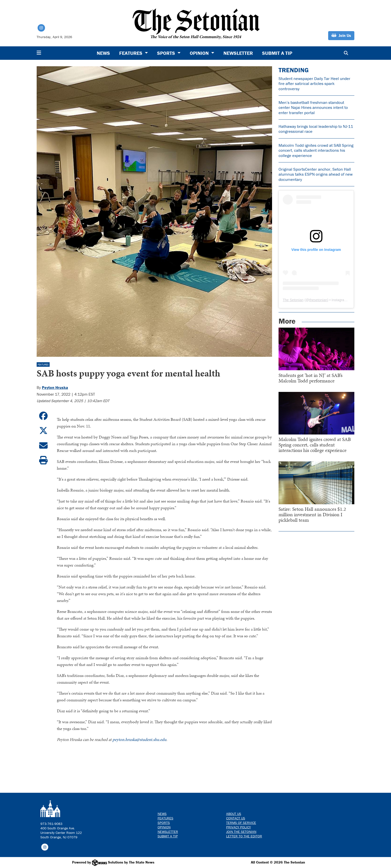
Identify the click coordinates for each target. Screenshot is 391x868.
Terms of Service (241, 823)
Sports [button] (167, 53)
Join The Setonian (241, 832)
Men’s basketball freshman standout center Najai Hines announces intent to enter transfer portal (313, 108)
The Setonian (293, 300)
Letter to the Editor (244, 836)
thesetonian (318, 300)
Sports (164, 823)
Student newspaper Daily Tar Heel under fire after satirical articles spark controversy (314, 84)
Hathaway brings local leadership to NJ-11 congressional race (316, 129)
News (103, 53)
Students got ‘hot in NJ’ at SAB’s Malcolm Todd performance (310, 378)
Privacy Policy (239, 827)
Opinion (164, 827)
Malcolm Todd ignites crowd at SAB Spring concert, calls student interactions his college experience (316, 150)
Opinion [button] (200, 53)
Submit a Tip (277, 53)
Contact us (236, 818)
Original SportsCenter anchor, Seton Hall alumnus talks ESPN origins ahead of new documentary (316, 174)
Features (43, 365)
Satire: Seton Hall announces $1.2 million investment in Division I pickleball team (312, 514)
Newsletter (238, 53)
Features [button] (131, 53)
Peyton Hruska (55, 387)
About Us (234, 814)
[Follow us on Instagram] (45, 847)
